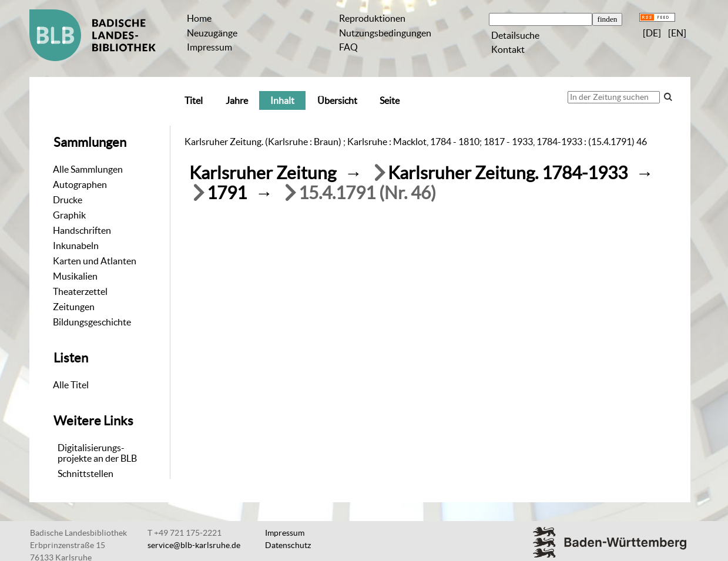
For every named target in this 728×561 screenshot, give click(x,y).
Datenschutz (288, 545)
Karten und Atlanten (95, 261)
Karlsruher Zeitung (263, 173)
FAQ (348, 47)
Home (199, 18)
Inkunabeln (76, 246)
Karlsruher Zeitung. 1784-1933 (508, 173)
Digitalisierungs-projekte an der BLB (97, 453)
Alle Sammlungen (88, 169)
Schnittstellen (85, 473)
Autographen (80, 184)
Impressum (209, 47)
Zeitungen (74, 307)
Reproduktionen (372, 18)
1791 (227, 193)
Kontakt (508, 49)
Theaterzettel (80, 291)
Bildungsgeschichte (92, 322)
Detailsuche (515, 35)
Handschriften (82, 230)
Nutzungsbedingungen (385, 33)
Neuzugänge (212, 33)
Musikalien (75, 276)
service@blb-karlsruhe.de (194, 545)
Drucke (68, 200)
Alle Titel (71, 385)
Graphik (69, 215)
